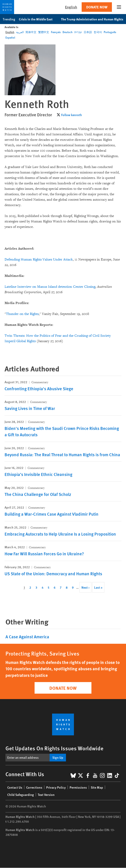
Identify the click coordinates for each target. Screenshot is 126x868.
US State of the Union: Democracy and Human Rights (53, 574)
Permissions (78, 787)
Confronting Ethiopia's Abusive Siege (39, 389)
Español (10, 38)
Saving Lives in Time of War (30, 408)
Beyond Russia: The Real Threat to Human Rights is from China (62, 455)
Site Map (97, 787)
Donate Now (97, 7)
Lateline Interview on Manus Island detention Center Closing (50, 287)
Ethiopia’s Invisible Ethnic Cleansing (38, 474)
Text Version (46, 795)
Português (110, 32)
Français (56, 32)
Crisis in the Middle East (38, 19)
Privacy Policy (56, 787)
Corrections (34, 787)
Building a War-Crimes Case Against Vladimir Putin (52, 514)
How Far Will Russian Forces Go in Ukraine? (44, 554)
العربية (20, 32)
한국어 (98, 32)
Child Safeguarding (21, 795)
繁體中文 (44, 32)
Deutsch (68, 32)
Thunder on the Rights (22, 314)
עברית (78, 32)
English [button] (71, 7)
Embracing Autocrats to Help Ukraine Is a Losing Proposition (60, 534)
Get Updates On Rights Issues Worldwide (54, 748)
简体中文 (31, 32)
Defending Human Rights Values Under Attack (39, 260)
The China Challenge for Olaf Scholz (38, 494)
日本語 (88, 32)
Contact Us (15, 787)
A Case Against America (27, 637)
